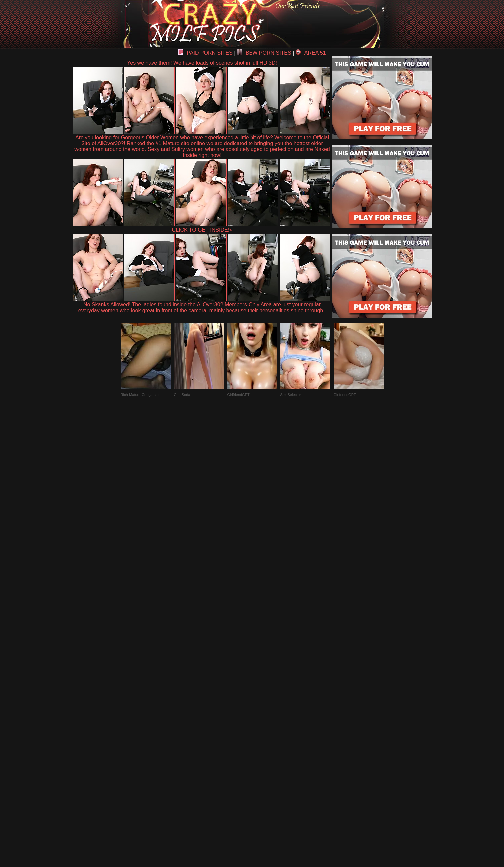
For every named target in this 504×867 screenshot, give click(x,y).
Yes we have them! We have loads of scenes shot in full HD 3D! (202, 63)
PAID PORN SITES (205, 53)
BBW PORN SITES (264, 53)
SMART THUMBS (264, 712)
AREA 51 (311, 53)
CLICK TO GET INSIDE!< (202, 230)
